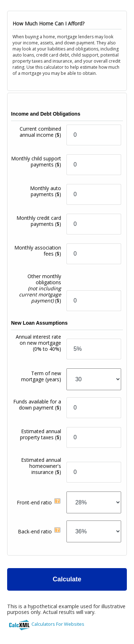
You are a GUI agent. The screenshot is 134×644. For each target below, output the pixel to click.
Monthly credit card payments (39, 221)
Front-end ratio (34, 502)
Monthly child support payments (36, 161)
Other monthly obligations (40, 288)
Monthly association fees (38, 251)
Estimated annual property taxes (41, 434)
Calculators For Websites (58, 624)
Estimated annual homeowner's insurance (41, 466)
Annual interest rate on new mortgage (38, 343)
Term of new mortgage (41, 376)
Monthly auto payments (46, 191)
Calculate (67, 579)
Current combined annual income (40, 132)
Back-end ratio (35, 531)
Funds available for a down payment (37, 405)
